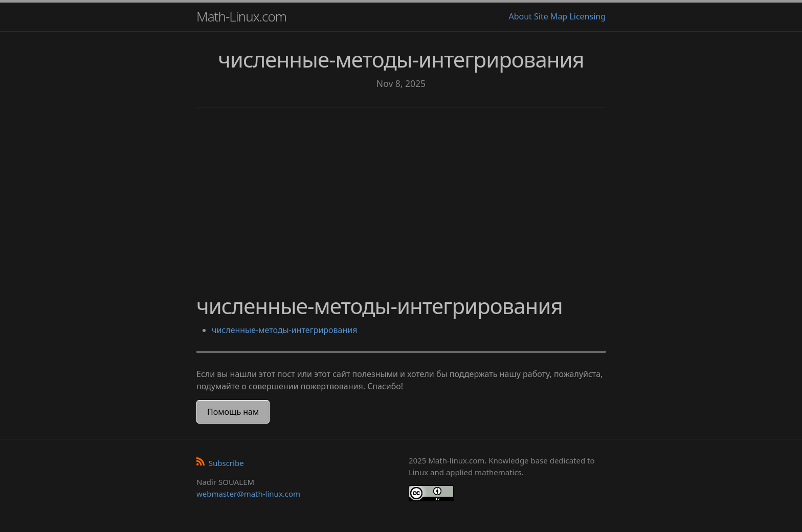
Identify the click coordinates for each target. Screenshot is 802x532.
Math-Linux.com (241, 16)
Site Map (551, 16)
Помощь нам (233, 412)
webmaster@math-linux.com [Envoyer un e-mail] (248, 494)
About (520, 16)
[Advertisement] (401, 194)
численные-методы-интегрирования (284, 330)
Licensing (587, 16)
